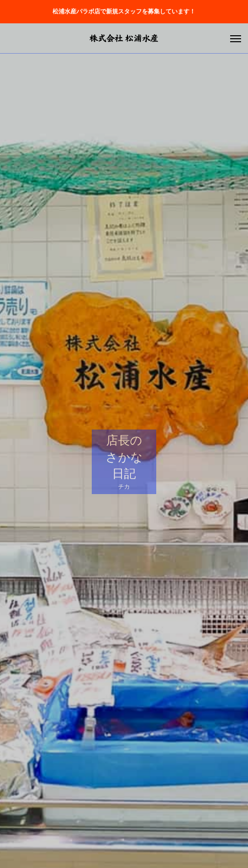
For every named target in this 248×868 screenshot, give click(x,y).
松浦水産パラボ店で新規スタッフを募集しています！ (124, 11)
